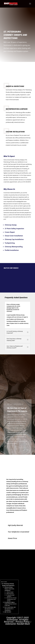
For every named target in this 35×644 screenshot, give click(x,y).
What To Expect (10, 592)
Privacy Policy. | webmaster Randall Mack (18, 623)
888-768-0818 (8, 612)
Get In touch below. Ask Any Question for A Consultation (10, 609)
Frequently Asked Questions (11, 596)
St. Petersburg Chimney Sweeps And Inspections (8, 585)
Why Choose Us (10, 594)
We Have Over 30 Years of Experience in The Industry (12, 599)
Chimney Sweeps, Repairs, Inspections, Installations (9, 589)
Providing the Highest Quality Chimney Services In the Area (11, 604)
